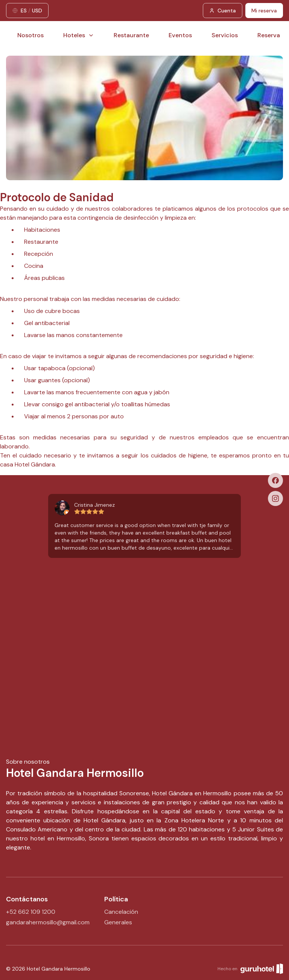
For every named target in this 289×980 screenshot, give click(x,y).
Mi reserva (264, 11)
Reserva (269, 35)
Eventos (180, 35)
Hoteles (79, 35)
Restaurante (131, 35)
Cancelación (121, 912)
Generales (118, 922)
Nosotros (30, 35)
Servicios (225, 35)
